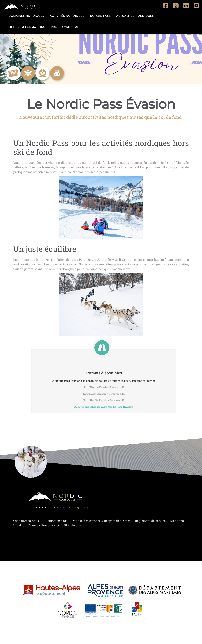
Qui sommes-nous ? (27, 521)
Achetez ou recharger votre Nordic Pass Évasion (104, 407)
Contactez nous (56, 521)
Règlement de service (150, 521)
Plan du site (73, 525)
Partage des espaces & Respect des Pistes (101, 521)
